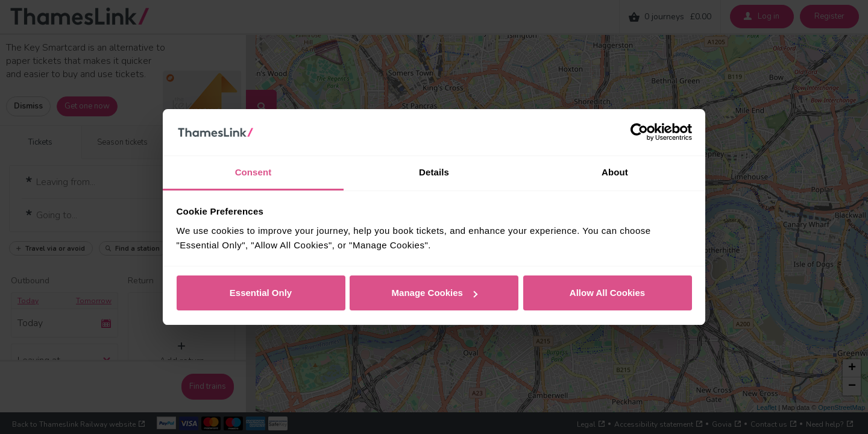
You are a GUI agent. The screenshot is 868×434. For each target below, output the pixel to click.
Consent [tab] (253, 172)
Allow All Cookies (607, 293)
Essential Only (261, 293)
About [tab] (615, 172)
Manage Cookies (435, 293)
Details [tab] (434, 172)
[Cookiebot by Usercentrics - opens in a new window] (639, 133)
